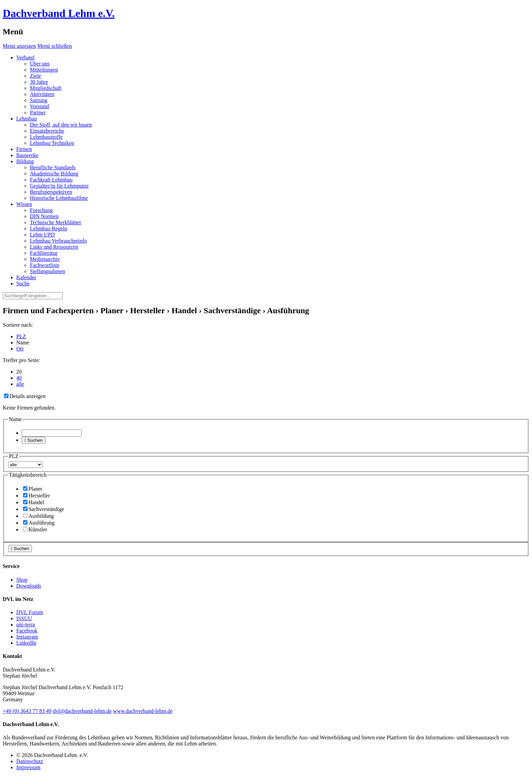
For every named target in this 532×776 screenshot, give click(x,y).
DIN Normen (44, 216)
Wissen (24, 204)
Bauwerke (27, 155)
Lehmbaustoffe (46, 137)
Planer (33, 489)
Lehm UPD (42, 235)
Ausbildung (39, 516)
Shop (22, 580)
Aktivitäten (42, 94)
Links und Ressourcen (54, 247)
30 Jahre (39, 82)
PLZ (21, 336)
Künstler (35, 529)
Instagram (27, 637)
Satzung (39, 100)
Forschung (41, 210)
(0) (27, 711)
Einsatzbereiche (47, 131)
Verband (25, 58)
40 (19, 378)
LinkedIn (26, 643)
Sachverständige (44, 509)
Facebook (27, 631)
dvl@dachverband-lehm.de (82, 711)
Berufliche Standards (53, 167)
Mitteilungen (44, 70)
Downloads (29, 586)
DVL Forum (30, 612)
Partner (38, 112)
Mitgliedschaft (46, 88)
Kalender (26, 277)
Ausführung (39, 523)
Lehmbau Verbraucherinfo (58, 241)
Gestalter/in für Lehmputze (59, 186)
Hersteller (36, 496)
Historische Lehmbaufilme (59, 198)
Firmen (24, 149)
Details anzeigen (25, 396)
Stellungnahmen (47, 271)
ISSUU (24, 618)
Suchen (34, 440)
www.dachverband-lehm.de (143, 711)
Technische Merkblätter (55, 222)
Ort (20, 349)
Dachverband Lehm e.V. (59, 13)
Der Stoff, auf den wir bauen (61, 125)
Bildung (25, 161)
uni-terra (26, 624)
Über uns (40, 64)
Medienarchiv (45, 259)
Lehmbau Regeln (49, 229)
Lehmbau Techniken (52, 143)
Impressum (28, 767)
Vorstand (40, 106)
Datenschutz (30, 761)
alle (20, 384)
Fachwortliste (45, 265)
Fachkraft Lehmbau (51, 180)
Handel (34, 502)
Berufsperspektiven (51, 192)
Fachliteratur (44, 253)
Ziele (35, 76)
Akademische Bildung (54, 174)
